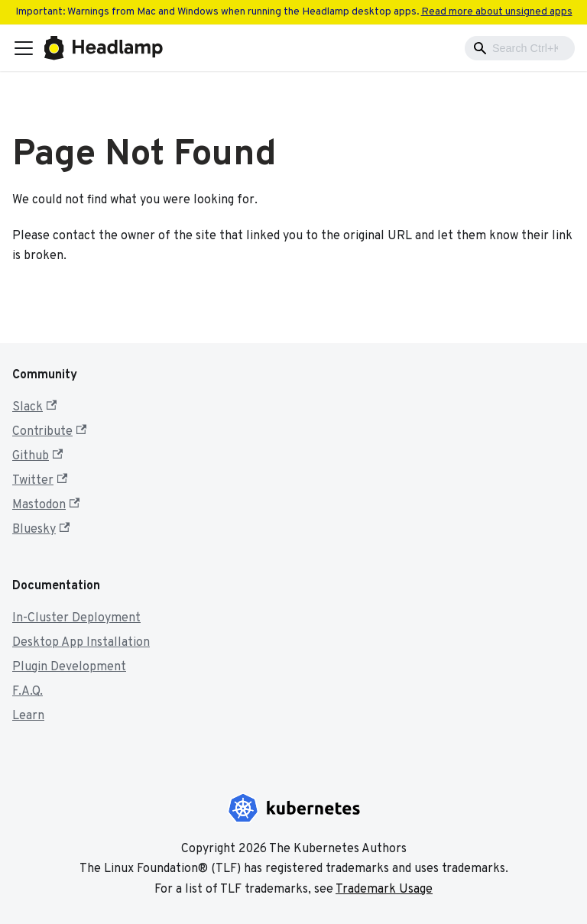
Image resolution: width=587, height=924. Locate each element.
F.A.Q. (28, 692)
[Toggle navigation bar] (24, 48)
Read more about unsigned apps (497, 12)
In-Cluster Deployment (76, 618)
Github (37, 456)
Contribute (49, 432)
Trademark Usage (384, 890)
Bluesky (41, 530)
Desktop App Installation (81, 643)
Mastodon (46, 505)
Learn (28, 716)
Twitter (40, 481)
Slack (34, 407)
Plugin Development (69, 667)
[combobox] (520, 48)
